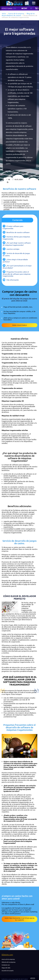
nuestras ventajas (13, 249)
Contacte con (6, 965)
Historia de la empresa (9, 962)
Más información (13, 280)
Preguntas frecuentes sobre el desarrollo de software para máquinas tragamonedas (17, 274)
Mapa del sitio (6, 968)
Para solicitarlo (20, 325)
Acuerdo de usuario (8, 971)
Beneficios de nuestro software (18, 232)
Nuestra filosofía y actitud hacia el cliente (20, 919)
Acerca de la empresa (8, 959)
